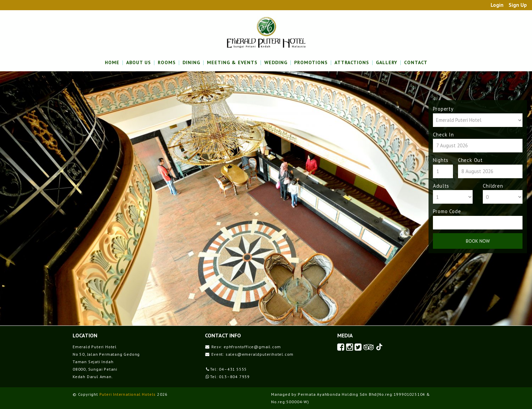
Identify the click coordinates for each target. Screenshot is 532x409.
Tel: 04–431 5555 (229, 369)
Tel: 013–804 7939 (230, 377)
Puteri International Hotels (128, 394)
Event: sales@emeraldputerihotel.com (252, 354)
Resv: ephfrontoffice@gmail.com (246, 347)
